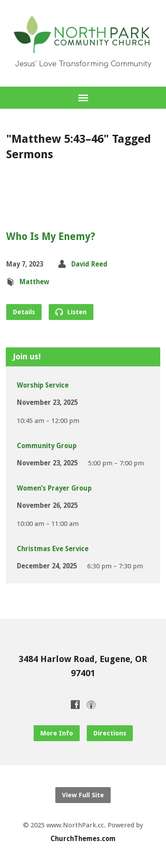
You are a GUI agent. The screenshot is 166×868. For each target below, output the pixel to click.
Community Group (47, 446)
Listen (71, 312)
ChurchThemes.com (83, 839)
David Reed (89, 264)
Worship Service (43, 385)
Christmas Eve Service (53, 549)
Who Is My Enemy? (51, 236)
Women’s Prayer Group (54, 488)
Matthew (34, 282)
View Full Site (83, 795)
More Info (57, 733)
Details (24, 312)
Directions (110, 733)
